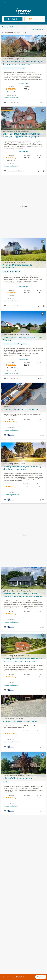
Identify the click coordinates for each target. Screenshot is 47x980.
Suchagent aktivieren (24, 818)
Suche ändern (13, 19)
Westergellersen (7, 970)
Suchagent (34, 19)
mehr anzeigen (24, 83)
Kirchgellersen (7, 957)
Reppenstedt (6, 966)
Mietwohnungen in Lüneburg (12, 908)
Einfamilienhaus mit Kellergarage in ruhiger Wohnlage (23, 339)
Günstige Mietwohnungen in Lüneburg (15, 913)
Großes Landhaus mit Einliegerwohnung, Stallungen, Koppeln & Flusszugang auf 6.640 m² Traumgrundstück (22, 135)
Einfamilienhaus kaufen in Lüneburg (14, 922)
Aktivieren (41, 977)
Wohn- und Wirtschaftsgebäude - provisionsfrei (18, 266)
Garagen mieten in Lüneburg (12, 926)
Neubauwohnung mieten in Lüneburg (15, 917)
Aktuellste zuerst (38, 30)
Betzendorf (5, 948)
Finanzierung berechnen (11, 98)
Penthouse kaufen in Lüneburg (13, 931)
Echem (4, 953)
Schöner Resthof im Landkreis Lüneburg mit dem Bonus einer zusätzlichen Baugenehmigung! (23, 63)
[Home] (23, 11)
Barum (4, 944)
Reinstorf (5, 962)
